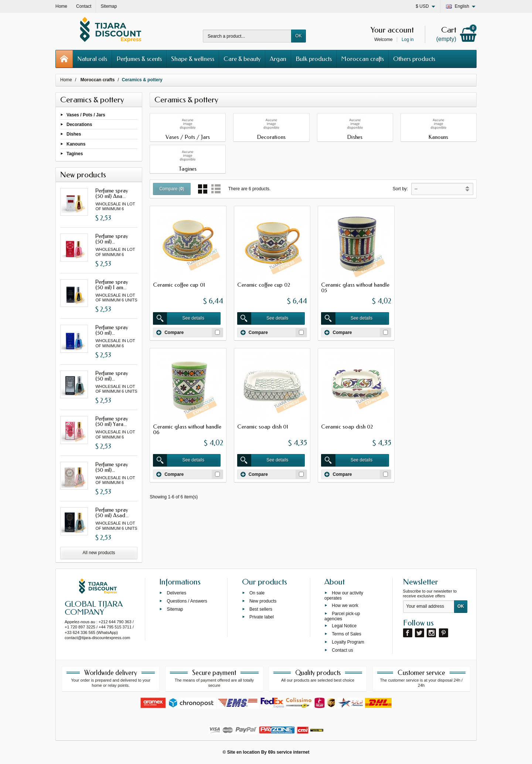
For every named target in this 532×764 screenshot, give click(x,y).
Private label (262, 617)
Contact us (342, 650)
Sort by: (400, 189)
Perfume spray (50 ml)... (112, 239)
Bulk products (314, 59)
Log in (408, 40)
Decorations (79, 125)
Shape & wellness (193, 59)
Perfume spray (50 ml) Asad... (112, 513)
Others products (414, 59)
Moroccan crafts (362, 59)
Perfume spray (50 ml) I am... (112, 285)
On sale (257, 593)
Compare (170, 332)
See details (179, 318)
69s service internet (289, 752)
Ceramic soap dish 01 (178, 426)
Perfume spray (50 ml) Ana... (112, 193)
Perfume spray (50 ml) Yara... (112, 421)
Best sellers (261, 609)
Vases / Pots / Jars (86, 115)
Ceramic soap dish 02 (262, 426)
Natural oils (92, 59)
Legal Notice (344, 626)
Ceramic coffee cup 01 (179, 284)
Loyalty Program (348, 642)
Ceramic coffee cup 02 (263, 284)
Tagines (75, 153)
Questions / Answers (187, 601)
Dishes (74, 134)
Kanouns (76, 144)
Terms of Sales (346, 634)
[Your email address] (429, 607)
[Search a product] (247, 36)
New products (263, 601)
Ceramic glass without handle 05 (354, 287)
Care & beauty (242, 59)
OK (298, 36)
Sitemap (175, 609)
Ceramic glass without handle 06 (438, 287)
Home (66, 80)
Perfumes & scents (139, 59)
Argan (278, 59)
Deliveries (176, 593)
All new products (99, 553)
